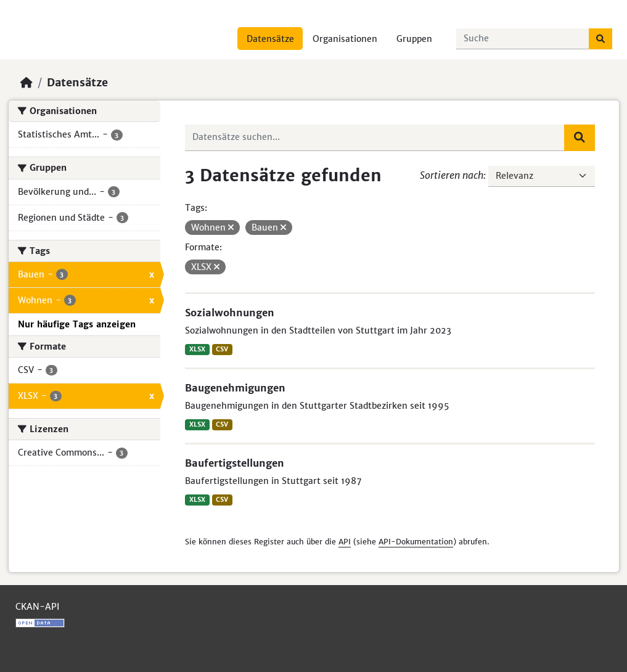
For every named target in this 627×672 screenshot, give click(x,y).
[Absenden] (600, 39)
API (345, 542)
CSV (222, 349)
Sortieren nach (452, 175)
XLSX (197, 349)
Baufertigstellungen (235, 463)
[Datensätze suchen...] (523, 39)
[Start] (27, 83)
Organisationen (345, 39)
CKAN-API (37, 607)
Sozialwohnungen (230, 313)
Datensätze (270, 39)
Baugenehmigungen (235, 388)
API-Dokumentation (416, 542)
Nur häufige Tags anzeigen (77, 324)
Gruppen (414, 39)
